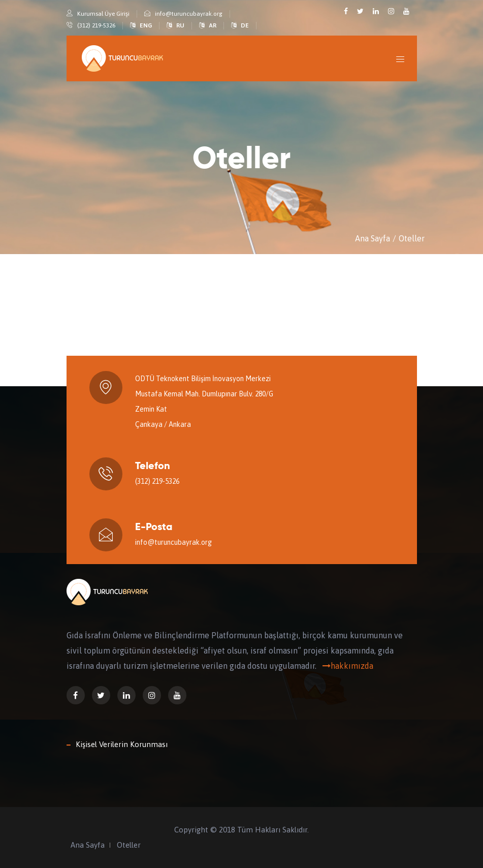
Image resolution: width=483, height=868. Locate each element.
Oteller (412, 238)
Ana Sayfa (373, 238)
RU (180, 25)
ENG (146, 25)
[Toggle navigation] (400, 59)
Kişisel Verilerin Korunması (122, 744)
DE (245, 25)
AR (213, 25)
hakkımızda (346, 666)
